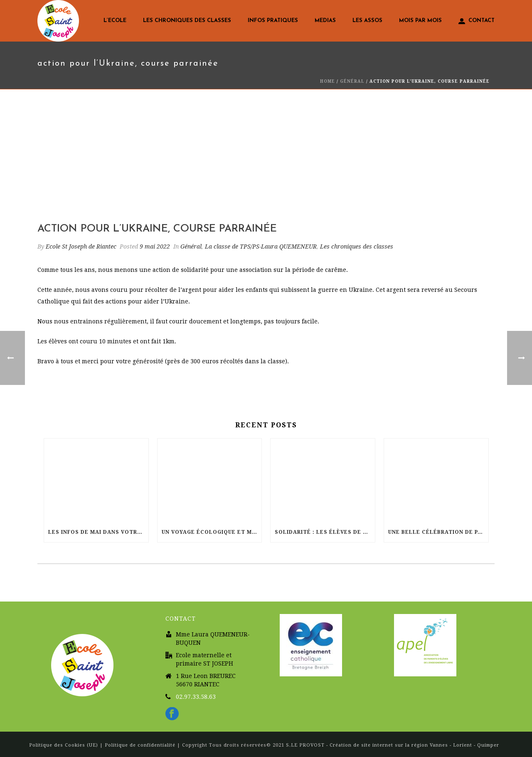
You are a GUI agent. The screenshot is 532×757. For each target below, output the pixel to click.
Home (328, 81)
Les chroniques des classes (187, 21)
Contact (477, 21)
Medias (325, 21)
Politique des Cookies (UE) (64, 745)
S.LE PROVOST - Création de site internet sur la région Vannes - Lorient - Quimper (393, 745)
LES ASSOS (367, 21)
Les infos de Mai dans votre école (98, 532)
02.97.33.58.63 (196, 697)
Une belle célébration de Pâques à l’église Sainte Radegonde (438, 532)
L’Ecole (115, 21)
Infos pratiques (273, 21)
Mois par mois (420, 21)
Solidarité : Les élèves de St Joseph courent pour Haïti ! (325, 532)
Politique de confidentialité (140, 745)
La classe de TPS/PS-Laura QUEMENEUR (261, 247)
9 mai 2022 (155, 247)
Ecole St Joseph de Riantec (81, 247)
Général (352, 81)
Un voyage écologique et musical (212, 532)
